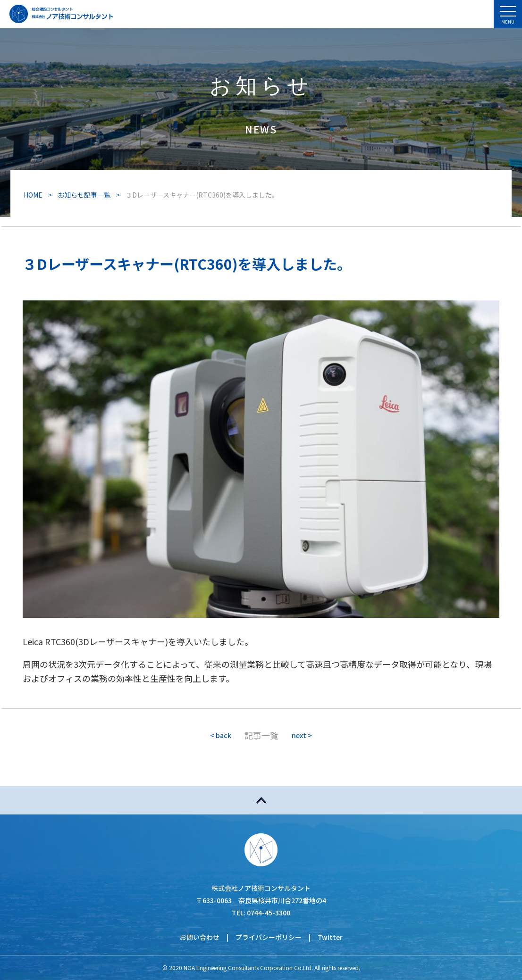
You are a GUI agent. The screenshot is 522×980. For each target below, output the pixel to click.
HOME (33, 195)
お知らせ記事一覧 (84, 195)
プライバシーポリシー (269, 937)
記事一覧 (261, 735)
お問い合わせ (200, 937)
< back (221, 735)
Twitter (330, 937)
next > (302, 735)
